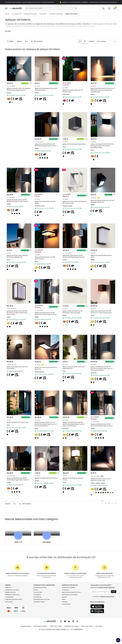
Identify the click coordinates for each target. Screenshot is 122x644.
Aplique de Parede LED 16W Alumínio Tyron (101, 256)
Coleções (65, 602)
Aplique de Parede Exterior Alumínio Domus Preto (17, 368)
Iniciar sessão (9, 602)
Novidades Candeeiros (69, 588)
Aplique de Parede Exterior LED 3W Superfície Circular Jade (101, 480)
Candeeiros (43, 14)
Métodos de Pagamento (12, 595)
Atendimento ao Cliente (12, 590)
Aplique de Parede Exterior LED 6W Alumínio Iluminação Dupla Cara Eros (46, 145)
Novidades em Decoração (70, 595)
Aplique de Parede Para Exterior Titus (18, 423)
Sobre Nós (8, 588)
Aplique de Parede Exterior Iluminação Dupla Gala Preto (74, 368)
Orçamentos (37, 597)
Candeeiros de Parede (56, 14)
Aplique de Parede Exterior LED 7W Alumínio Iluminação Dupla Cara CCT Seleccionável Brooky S (102, 369)
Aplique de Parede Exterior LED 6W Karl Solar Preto (46, 368)
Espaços (64, 597)
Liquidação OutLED (39, 602)
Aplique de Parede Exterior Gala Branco (46, 478)
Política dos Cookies (56, 626)
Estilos (64, 599)
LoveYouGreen (66, 604)
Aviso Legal (99, 626)
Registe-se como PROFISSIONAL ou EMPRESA (75, 2)
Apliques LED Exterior (72, 14)
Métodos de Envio (10, 592)
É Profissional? (9, 597)
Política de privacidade (40, 626)
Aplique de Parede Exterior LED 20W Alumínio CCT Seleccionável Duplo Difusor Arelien (17, 313)
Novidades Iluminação (40, 588)
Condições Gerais (26, 626)
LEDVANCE (47, 542)
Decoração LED (17, 14)
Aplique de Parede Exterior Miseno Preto (74, 144)
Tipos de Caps (38, 592)
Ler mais (8, 31)
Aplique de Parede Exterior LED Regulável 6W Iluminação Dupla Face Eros (19, 89)
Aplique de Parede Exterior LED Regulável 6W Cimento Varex (75, 202)
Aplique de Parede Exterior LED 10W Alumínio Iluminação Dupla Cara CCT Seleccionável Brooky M (74, 424)
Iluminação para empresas (42, 599)
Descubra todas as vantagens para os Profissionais (103, 2)
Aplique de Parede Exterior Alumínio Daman (73, 479)
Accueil (7, 14)
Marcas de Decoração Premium (71, 592)
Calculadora (37, 595)
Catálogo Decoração (30, 14)
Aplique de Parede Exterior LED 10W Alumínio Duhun (45, 258)
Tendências (65, 590)
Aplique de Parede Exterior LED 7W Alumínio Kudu (73, 91)
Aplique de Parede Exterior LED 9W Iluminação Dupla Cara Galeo (73, 312)
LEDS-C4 (18, 542)
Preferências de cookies (71, 626)
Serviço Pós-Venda (87, 626)
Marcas (36, 590)
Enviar (114, 592)
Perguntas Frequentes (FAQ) (14, 599)
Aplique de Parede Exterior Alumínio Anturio (45, 202)
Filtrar (10, 41)
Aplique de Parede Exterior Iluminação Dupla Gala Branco (46, 89)
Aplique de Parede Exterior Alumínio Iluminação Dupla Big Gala (17, 256)
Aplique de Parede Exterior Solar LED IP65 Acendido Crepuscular (102, 201)
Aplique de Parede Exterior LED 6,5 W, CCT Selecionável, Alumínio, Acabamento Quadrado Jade (103, 90)
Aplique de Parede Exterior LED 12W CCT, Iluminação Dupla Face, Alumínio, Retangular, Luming (102, 146)
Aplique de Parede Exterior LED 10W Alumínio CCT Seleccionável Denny (101, 312)
